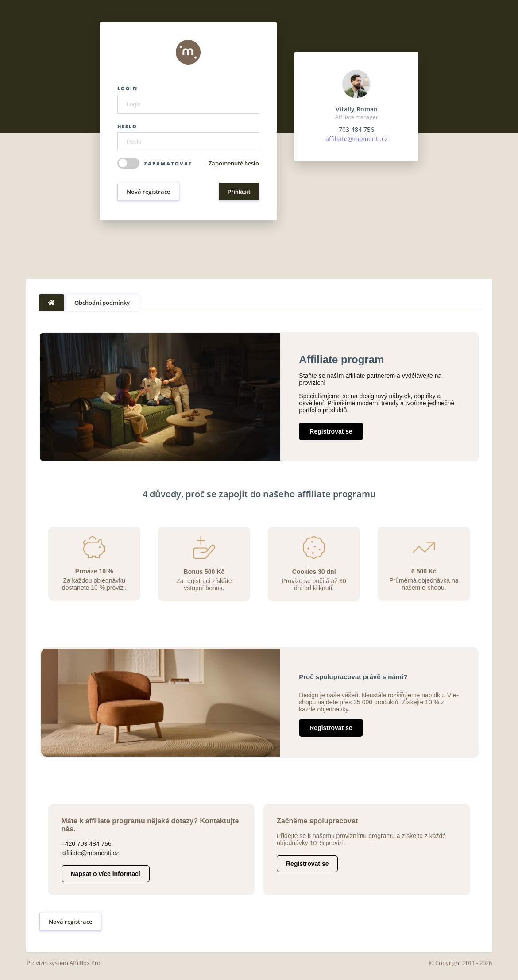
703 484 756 (356, 129)
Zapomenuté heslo (234, 163)
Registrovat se (331, 431)
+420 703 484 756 (87, 844)
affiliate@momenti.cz (357, 139)
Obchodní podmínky (102, 303)
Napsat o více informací (106, 874)
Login (128, 88)
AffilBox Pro (85, 963)
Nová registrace (148, 192)
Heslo (127, 126)
